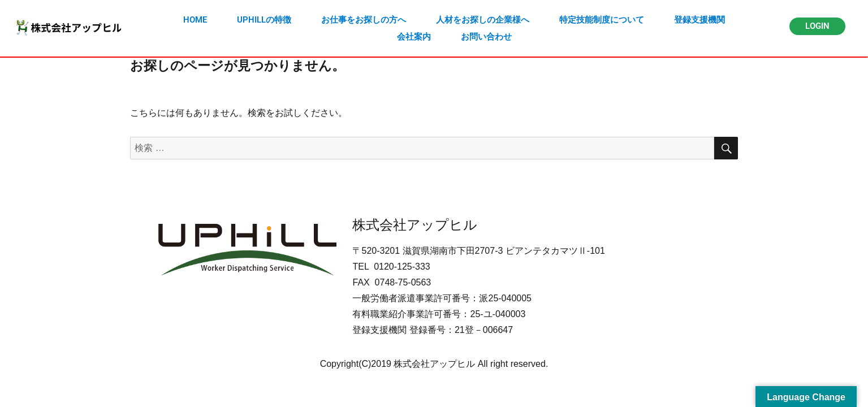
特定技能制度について (602, 20)
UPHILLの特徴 (264, 20)
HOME (195, 20)
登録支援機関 (699, 20)
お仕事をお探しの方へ (364, 20)
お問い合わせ (486, 37)
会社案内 (414, 37)
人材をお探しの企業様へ (483, 20)
